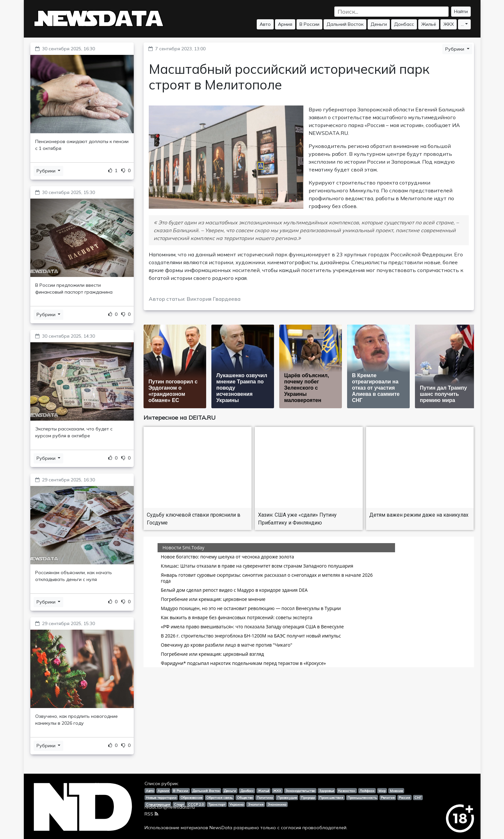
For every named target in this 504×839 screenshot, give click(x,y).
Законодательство (300, 791)
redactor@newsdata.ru (170, 807)
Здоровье (327, 791)
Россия (404, 798)
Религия (388, 798)
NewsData (221, 828)
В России (309, 24)
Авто (265, 24)
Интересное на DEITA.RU (180, 418)
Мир (382, 791)
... (462, 24)
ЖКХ (449, 24)
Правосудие (287, 798)
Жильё (429, 24)
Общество (245, 798)
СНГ (418, 798)
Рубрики (47, 171)
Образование (191, 798)
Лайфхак (367, 791)
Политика (265, 798)
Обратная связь (219, 798)
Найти (461, 11)
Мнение (396, 791)
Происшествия (331, 798)
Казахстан (347, 791)
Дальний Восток (345, 24)
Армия (285, 24)
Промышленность (362, 798)
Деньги (379, 24)
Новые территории (161, 798)
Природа (308, 798)
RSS (151, 814)
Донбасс (404, 24)
